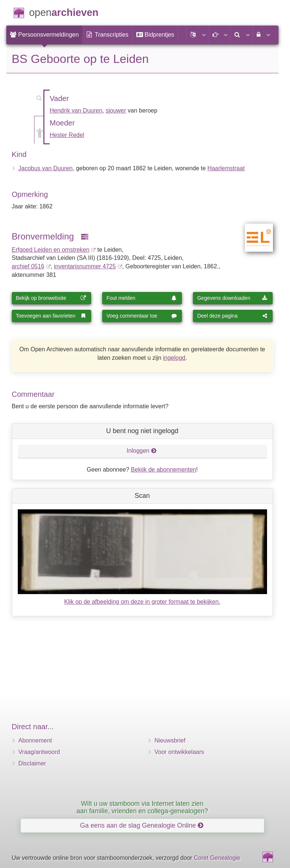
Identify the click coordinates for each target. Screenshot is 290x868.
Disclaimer (32, 763)
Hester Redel (67, 135)
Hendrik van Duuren (76, 110)
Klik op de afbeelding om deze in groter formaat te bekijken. (142, 602)
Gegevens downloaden (232, 298)
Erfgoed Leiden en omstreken (51, 250)
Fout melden (141, 298)
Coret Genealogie (217, 858)
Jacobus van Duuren (46, 168)
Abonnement (35, 740)
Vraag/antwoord (39, 752)
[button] (197, 35)
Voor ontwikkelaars (179, 752)
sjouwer (116, 110)
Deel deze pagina (232, 316)
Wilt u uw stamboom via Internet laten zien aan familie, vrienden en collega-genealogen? (142, 807)
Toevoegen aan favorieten (51, 316)
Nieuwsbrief (170, 740)
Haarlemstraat (226, 168)
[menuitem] (44, 35)
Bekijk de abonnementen (163, 470)
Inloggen (142, 451)
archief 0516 (28, 266)
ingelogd (174, 358)
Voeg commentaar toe (141, 316)
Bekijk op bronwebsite (51, 298)
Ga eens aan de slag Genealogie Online (142, 825)
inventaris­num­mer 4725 (85, 266)
